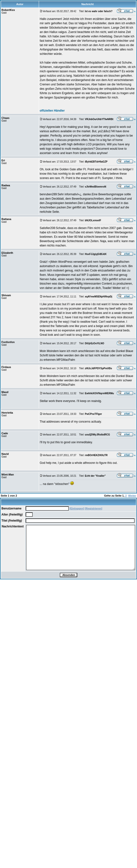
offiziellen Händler (52, 111)
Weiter (132, 496)
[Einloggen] (77, 508)
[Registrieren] (94, 508)
